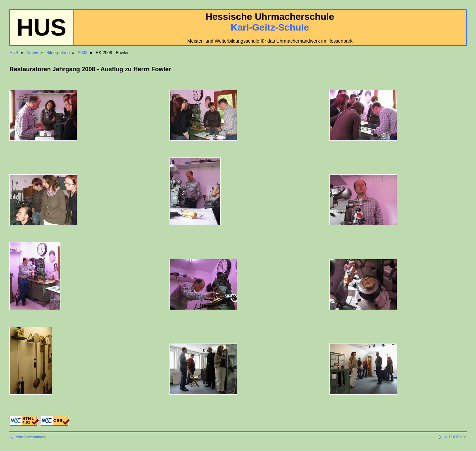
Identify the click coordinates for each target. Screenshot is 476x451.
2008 (83, 53)
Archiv (32, 53)
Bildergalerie (58, 53)
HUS (14, 53)
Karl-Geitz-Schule (270, 27)
